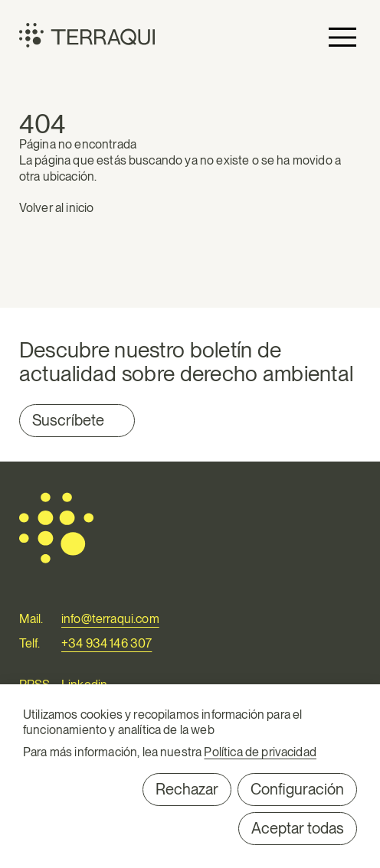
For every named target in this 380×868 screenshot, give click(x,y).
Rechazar (187, 789)
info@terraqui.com (110, 619)
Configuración (297, 789)
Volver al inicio (57, 208)
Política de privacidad (260, 752)
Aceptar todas (298, 828)
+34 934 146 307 (106, 643)
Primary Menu (342, 37)
